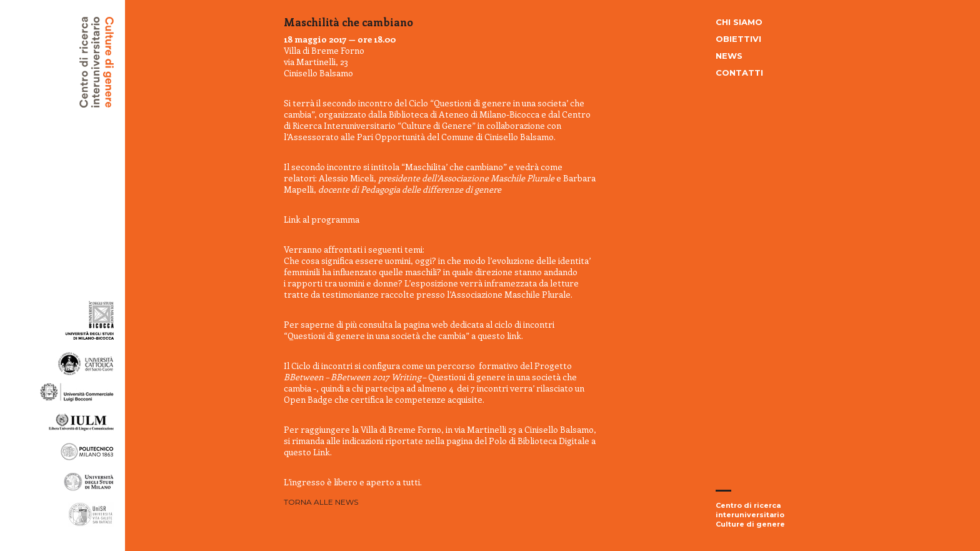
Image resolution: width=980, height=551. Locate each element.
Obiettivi (738, 39)
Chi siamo (739, 22)
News (729, 56)
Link (322, 452)
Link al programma (322, 219)
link (514, 336)
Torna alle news (321, 502)
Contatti (739, 73)
